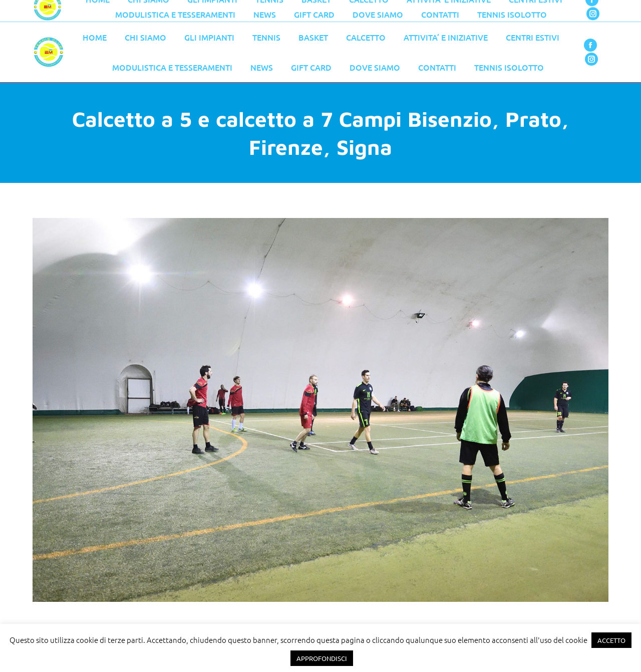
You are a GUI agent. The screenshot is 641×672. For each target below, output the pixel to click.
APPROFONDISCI (322, 658)
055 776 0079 (245, 11)
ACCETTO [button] (611, 640)
